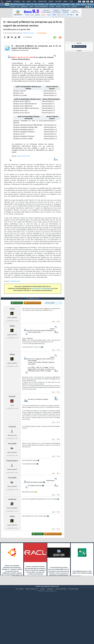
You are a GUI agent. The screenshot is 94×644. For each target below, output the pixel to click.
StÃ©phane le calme (28, 41)
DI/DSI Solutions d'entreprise (17, 4)
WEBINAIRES (24, 7)
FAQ (23, 2)
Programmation (66, 4)
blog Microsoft (15, 289)
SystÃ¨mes (90, 4)
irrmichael (12, 450)
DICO (69, 7)
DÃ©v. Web (53, 4)
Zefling (12, 332)
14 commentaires (42, 41)
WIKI (64, 7)
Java (47, 4)
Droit (65, 2)
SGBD (73, 4)
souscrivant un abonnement (41, 296)
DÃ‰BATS (59, 7)
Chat (34, 2)
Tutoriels (17, 2)
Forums (9, 2)
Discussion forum (79, 46)
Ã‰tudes (58, 2)
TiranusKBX (12, 467)
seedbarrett (12, 522)
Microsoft (41, 4)
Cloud (28, 4)
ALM (36, 4)
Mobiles (84, 4)
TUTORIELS (12, 7)
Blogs (29, 2)
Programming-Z (12, 484)
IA (32, 4)
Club (71, 2)
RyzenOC (12, 419)
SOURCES (52, 7)
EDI (59, 4)
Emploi (51, 2)
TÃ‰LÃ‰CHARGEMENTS (41, 7)
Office (78, 4)
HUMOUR (74, 7)
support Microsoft (23, 164)
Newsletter (42, 2)
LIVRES (31, 7)
